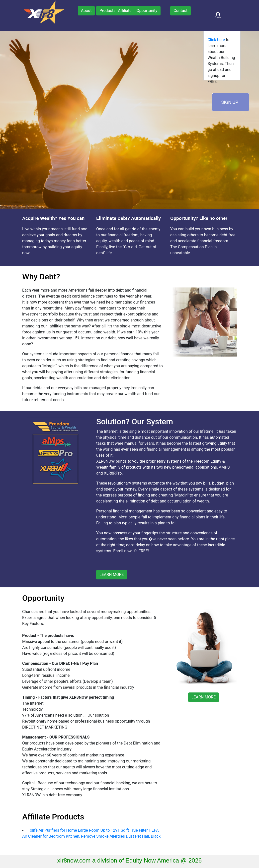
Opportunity (147, 11)
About (86, 11)
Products (107, 11)
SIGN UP (230, 102)
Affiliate (125, 11)
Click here (216, 40)
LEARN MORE (112, 575)
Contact (180, 11)
